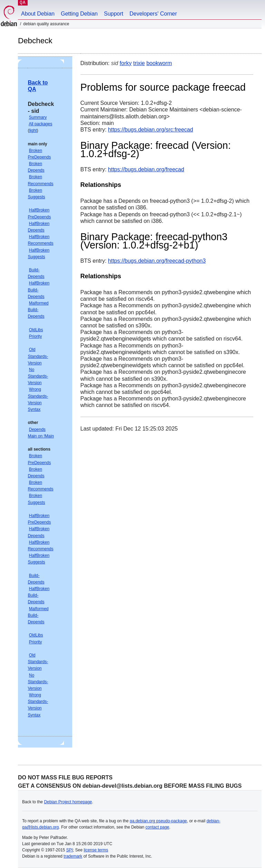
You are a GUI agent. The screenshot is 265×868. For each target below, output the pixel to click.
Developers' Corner (153, 14)
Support (114, 14)
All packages (40, 124)
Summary (38, 117)
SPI (70, 850)
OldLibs (36, 330)
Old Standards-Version (38, 356)
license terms (96, 850)
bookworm (159, 63)
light (33, 130)
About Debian (38, 14)
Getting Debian (79, 14)
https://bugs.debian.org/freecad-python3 (157, 261)
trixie (139, 63)
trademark (73, 856)
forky (126, 63)
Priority (35, 336)
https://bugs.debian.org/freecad (146, 169)
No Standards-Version (38, 376)
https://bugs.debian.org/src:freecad (151, 130)
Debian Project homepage (68, 802)
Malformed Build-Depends (38, 310)
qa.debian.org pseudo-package (158, 821)
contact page (157, 827)
